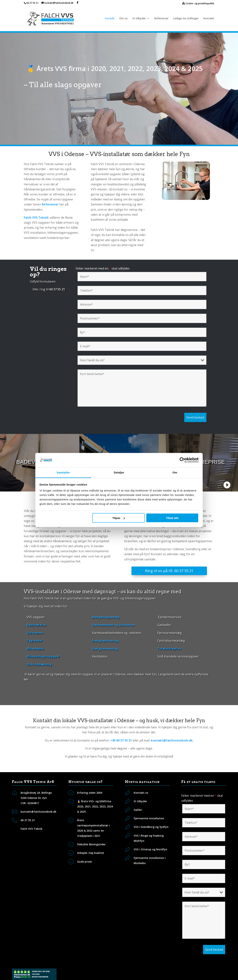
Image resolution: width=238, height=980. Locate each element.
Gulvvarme (35, 633)
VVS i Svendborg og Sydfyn (151, 827)
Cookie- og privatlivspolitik (198, 3)
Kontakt (209, 19)
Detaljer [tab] (119, 472)
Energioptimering (105, 641)
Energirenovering (105, 649)
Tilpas (119, 518)
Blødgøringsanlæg (106, 617)
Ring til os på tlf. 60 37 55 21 (169, 571)
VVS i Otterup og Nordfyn (150, 849)
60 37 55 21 (32, 3)
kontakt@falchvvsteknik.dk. (172, 740)
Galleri (138, 810)
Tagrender (35, 641)
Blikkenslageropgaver (43, 656)
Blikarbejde (35, 649)
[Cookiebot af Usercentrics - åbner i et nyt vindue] (182, 460)
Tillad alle (172, 518)
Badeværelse (36, 625)
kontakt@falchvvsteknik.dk (38, 812)
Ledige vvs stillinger (186, 19)
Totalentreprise (169, 649)
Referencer (161, 19)
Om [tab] (175, 472)
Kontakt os (141, 793)
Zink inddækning (39, 664)
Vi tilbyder (139, 19)
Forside (110, 19)
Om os (123, 19)
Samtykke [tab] (63, 472)
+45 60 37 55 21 (121, 740)
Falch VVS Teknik (32, 829)
